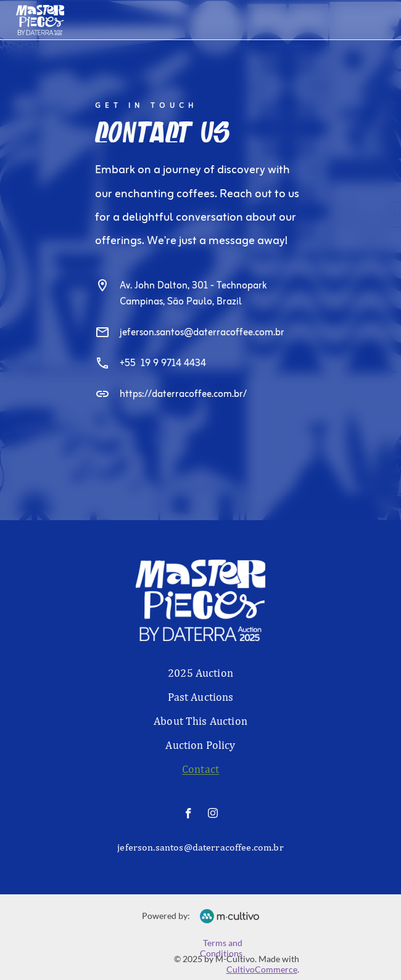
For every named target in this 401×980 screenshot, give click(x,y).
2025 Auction (200, 673)
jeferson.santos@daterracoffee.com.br (202, 333)
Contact (200, 769)
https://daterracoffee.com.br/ (183, 394)
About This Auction (200, 721)
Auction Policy (200, 745)
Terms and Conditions (222, 948)
